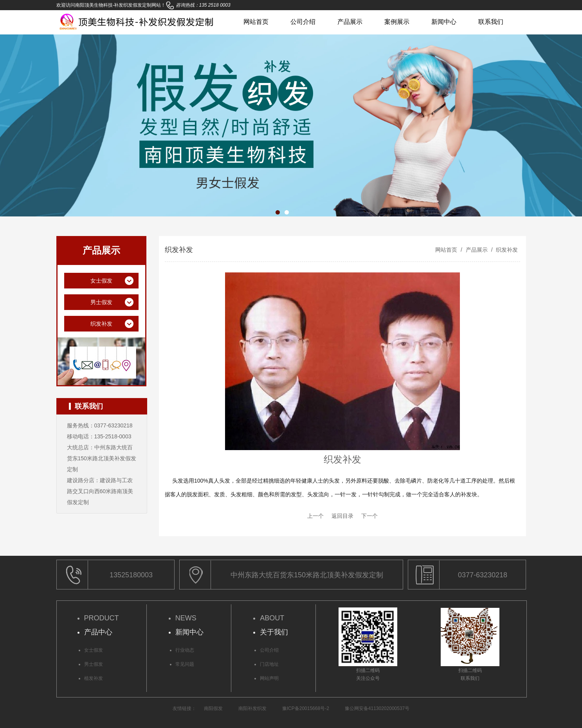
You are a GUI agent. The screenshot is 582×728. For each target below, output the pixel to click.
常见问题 (185, 664)
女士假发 (94, 650)
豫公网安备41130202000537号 (377, 708)
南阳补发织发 (252, 708)
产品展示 (350, 22)
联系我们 (491, 22)
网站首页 (256, 22)
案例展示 (397, 22)
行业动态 (185, 650)
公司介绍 (303, 22)
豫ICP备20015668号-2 (306, 708)
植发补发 (94, 678)
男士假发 (94, 664)
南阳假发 (213, 708)
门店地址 (269, 664)
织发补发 (506, 250)
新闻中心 (444, 22)
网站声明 (269, 678)
